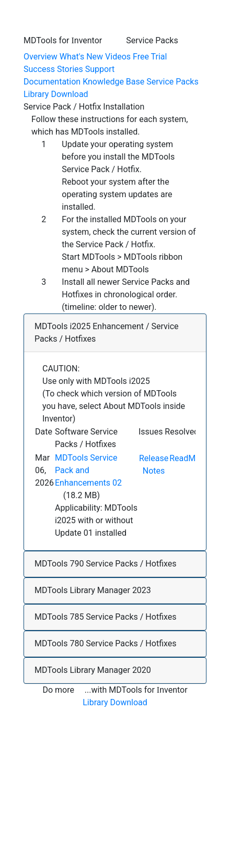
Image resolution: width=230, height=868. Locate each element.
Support (100, 69)
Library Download (56, 94)
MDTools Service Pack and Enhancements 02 (88, 470)
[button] (115, 333)
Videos (118, 57)
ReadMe (185, 458)
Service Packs (172, 82)
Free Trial (150, 57)
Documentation (52, 82)
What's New (81, 57)
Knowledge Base (113, 82)
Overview (41, 57)
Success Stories (53, 69)
